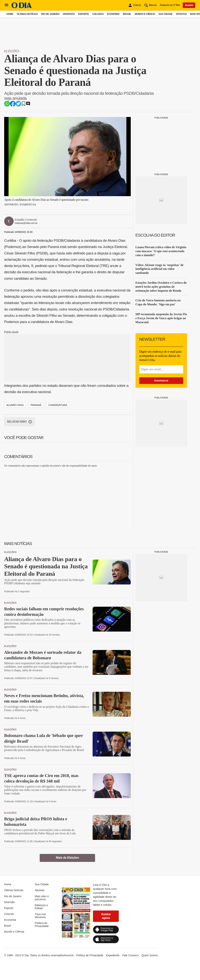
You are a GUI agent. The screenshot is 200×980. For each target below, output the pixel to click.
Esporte (83, 14)
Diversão (69, 14)
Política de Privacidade (42, 925)
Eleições (12, 51)
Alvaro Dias (15, 405)
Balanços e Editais (41, 907)
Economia (113, 14)
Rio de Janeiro (50, 14)
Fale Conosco (130, 955)
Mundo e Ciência (145, 14)
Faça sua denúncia (40, 916)
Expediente (113, 955)
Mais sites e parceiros (42, 898)
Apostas (181, 14)
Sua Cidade (165, 14)
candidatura (58, 405)
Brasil (127, 14)
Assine (189, 5)
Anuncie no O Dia (170, 5)
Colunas (98, 14)
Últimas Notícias (27, 14)
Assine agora (106, 916)
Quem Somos (150, 955)
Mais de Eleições (67, 858)
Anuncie (69, 955)
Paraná (36, 405)
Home (10, 14)
